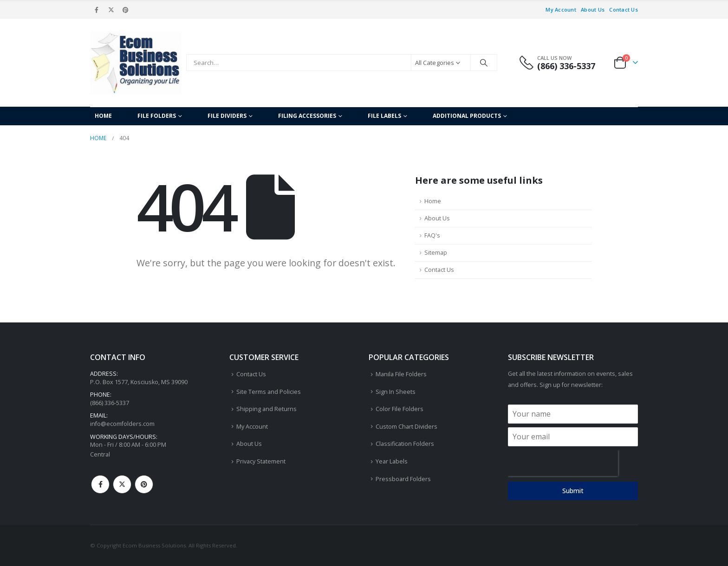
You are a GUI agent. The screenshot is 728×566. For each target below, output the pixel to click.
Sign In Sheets (396, 392)
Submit (573, 491)
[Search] (484, 63)
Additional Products (467, 116)
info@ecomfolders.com (122, 424)
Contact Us (624, 10)
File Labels (384, 116)
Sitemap (436, 253)
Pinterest (144, 484)
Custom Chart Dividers (406, 427)
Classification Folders (405, 444)
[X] (111, 10)
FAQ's (432, 235)
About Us (593, 10)
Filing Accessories (307, 116)
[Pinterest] (126, 10)
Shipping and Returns (266, 409)
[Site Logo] (136, 63)
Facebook (100, 484)
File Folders (157, 116)
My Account (561, 10)
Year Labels (392, 461)
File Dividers (227, 116)
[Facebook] (97, 10)
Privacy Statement (261, 461)
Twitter (122, 484)
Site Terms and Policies (269, 392)
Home (103, 116)
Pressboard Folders (403, 479)
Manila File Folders (401, 374)
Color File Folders (400, 409)
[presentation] (563, 463)
